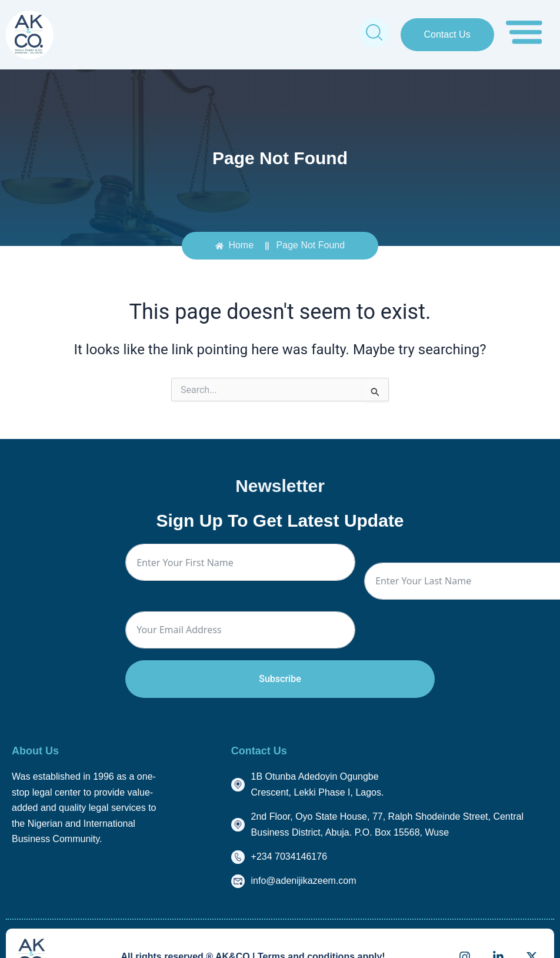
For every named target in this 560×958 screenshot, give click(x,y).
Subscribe (280, 679)
